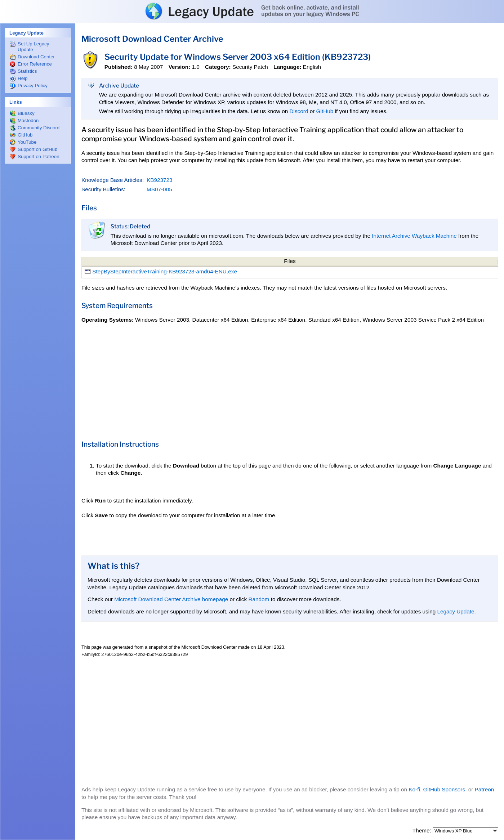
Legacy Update (456, 611)
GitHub (325, 111)
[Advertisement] (38, 276)
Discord (299, 111)
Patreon (485, 789)
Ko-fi (414, 789)
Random (259, 599)
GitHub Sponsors (444, 789)
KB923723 (160, 180)
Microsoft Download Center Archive (152, 39)
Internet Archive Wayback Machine (414, 236)
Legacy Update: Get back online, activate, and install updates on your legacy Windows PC (252, 11)
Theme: (423, 830)
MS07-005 (159, 189)
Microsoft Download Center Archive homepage (171, 599)
